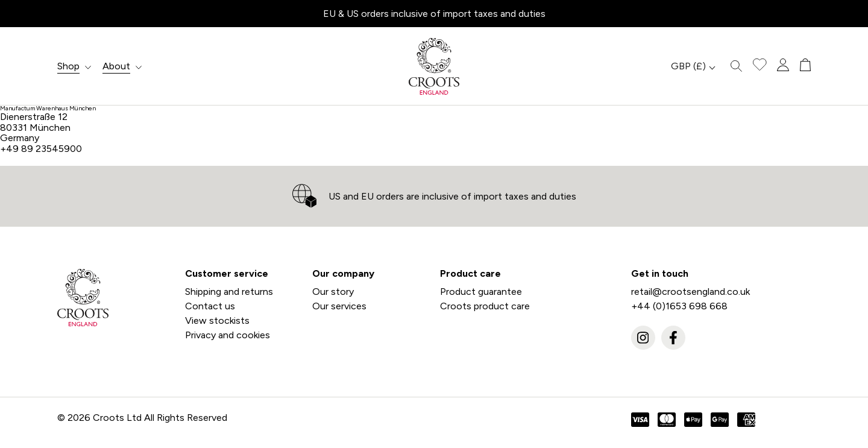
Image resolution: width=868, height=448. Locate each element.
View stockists (217, 320)
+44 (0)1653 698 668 (679, 306)
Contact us (210, 306)
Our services (339, 306)
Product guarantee (481, 292)
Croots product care (485, 306)
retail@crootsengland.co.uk (690, 292)
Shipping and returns (229, 292)
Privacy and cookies (228, 335)
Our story (333, 292)
